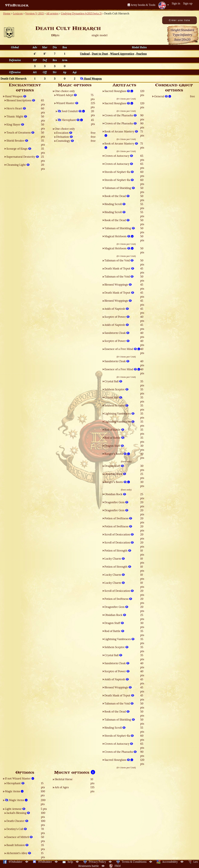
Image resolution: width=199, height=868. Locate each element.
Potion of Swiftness (118, 518)
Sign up (188, 3)
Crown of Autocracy (119, 156)
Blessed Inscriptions (21, 100)
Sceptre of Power (117, 317)
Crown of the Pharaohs (121, 115)
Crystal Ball (113, 381)
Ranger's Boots (117, 454)
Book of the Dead (117, 196)
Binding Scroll (115, 204)
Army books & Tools (142, 5)
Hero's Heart (16, 108)
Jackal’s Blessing (18, 813)
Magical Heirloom (119, 236)
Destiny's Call (17, 829)
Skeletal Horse (64, 779)
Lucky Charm (115, 559)
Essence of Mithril (19, 837)
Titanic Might (17, 116)
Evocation (64, 133)
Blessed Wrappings (118, 285)
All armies (52, 13)
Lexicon (18, 13)
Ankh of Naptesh (117, 309)
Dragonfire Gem (116, 502)
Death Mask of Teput (119, 268)
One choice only (65, 91)
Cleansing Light (18, 165)
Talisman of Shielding (120, 188)
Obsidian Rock (115, 474)
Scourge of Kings (19, 149)
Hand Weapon (16, 96)
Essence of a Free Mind (122, 349)
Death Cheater (17, 821)
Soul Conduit (71, 111)
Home (7, 13)
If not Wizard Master (20, 778)
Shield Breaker (17, 141)
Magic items (14, 791)
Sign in (176, 3)
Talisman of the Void (119, 260)
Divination (64, 137)
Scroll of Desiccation (119, 534)
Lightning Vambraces (120, 414)
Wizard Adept (67, 95)
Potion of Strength (118, 551)
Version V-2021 (35, 13)
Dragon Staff (114, 446)
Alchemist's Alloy (19, 853)
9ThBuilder (17, 5)
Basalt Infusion (17, 845)
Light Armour (15, 809)
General (163, 96)
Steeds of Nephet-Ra (119, 172)
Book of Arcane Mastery (121, 133)
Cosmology (65, 141)
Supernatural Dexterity (23, 157)
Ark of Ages (62, 787)
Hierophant (70, 120)
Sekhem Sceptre (116, 389)
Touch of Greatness (20, 133)
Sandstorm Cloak (117, 333)
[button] (163, 5)
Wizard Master (67, 103)
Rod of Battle (114, 430)
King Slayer (15, 124)
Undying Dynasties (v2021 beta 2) (81, 13)
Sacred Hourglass (119, 91)
